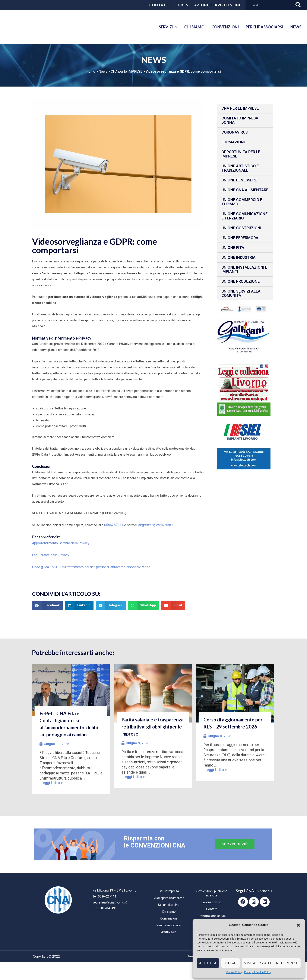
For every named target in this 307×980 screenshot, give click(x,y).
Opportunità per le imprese (241, 154)
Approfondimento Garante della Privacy (60, 542)
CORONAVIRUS (235, 132)
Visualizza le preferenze (271, 963)
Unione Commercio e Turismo (242, 202)
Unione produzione (240, 281)
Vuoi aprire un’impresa (169, 896)
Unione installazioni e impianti (244, 269)
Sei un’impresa (169, 889)
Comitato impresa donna (240, 120)
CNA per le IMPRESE (126, 71)
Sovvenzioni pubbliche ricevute (212, 892)
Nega (230, 963)
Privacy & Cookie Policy (258, 972)
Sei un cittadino (169, 903)
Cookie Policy (234, 972)
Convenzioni (221, 27)
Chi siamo (189, 27)
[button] (298, 925)
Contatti (160, 5)
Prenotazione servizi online (210, 5)
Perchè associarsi (262, 27)
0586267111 (113, 525)
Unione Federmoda (240, 238)
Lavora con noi (212, 901)
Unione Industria (238, 257)
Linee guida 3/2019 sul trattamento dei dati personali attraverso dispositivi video (88, 565)
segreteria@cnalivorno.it (153, 525)
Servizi (161, 27)
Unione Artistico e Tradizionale (240, 168)
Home (91, 71)
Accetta (208, 963)
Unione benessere (239, 180)
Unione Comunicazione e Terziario (244, 216)
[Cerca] (298, 5)
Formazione (234, 142)
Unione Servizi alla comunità (241, 293)
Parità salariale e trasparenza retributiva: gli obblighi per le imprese (153, 725)
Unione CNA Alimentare (245, 190)
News (295, 27)
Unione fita (233, 248)
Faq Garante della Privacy (50, 554)
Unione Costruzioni (241, 228)
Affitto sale (169, 930)
